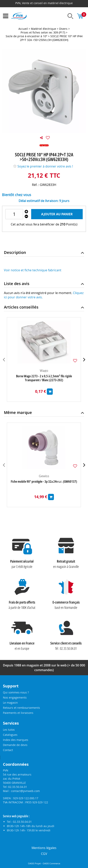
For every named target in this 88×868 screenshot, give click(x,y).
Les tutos (9, 730)
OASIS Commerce (51, 863)
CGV (44, 854)
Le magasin (10, 703)
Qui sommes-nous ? (16, 692)
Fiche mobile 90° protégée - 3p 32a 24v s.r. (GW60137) (44, 482)
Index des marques (16, 740)
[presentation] (4, 359)
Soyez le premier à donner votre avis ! (43, 166)
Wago (44, 371)
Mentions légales (44, 848)
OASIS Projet (34, 863)
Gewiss (44, 476)
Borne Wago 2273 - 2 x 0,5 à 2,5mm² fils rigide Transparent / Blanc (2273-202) (44, 378)
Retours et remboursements (21, 708)
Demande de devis (15, 745)
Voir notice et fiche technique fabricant (33, 270)
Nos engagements (15, 697)
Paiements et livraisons (18, 713)
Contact (8, 750)
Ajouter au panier (57, 214)
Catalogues (10, 735)
